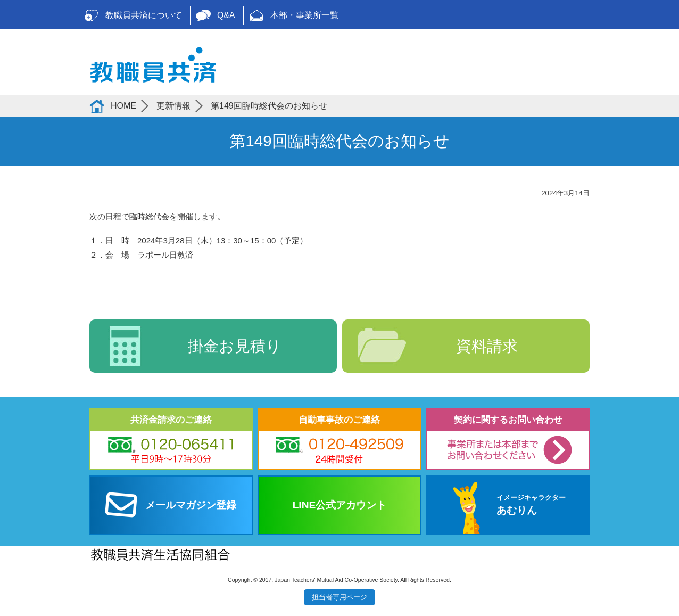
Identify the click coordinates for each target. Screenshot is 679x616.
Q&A (226, 15)
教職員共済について (144, 15)
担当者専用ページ (339, 597)
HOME (123, 106)
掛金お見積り (235, 346)
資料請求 (487, 346)
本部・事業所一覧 (304, 15)
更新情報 (173, 106)
